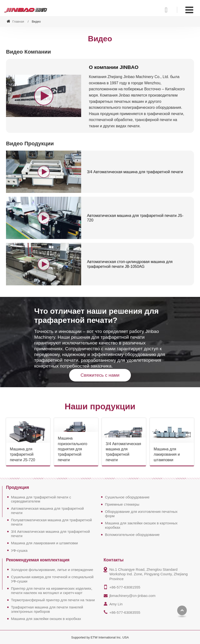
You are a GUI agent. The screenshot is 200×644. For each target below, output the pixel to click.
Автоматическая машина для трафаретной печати (47, 511)
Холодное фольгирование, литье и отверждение (52, 570)
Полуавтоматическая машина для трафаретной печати (52, 522)
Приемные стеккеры (122, 504)
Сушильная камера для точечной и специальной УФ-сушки (52, 579)
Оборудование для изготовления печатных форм (141, 514)
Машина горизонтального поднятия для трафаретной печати (73, 449)
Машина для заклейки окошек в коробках (46, 619)
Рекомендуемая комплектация (38, 560)
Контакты (113, 560)
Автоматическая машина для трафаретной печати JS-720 (135, 218)
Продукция (18, 488)
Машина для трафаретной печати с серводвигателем (41, 499)
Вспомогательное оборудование (132, 535)
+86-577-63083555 (125, 612)
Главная (15, 21)
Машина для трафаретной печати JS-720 (22, 454)
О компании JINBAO (114, 67)
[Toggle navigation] (189, 10)
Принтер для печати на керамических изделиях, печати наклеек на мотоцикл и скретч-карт (52, 591)
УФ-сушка (19, 550)
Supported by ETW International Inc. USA (100, 637)
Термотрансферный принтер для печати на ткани (53, 600)
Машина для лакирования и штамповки (167, 454)
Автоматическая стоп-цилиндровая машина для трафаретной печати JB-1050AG (130, 264)
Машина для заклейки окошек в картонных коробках (141, 525)
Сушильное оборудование (127, 497)
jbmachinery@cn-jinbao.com (132, 596)
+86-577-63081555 (125, 587)
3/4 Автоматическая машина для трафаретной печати (135, 172)
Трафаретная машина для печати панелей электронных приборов (47, 609)
